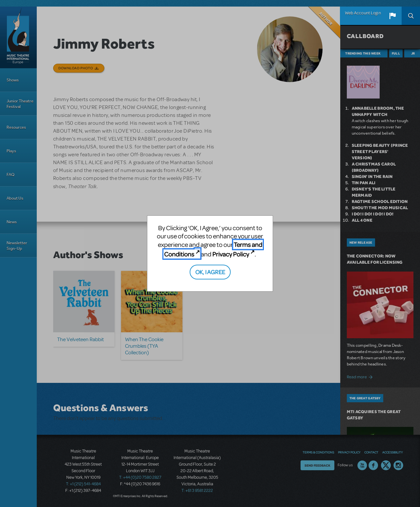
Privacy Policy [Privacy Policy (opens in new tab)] (231, 254)
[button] (392, 16)
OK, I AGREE (210, 272)
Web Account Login (363, 13)
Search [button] (411, 16)
